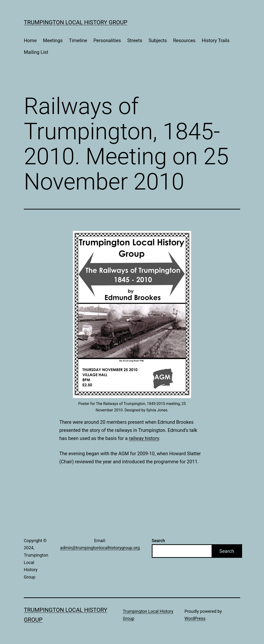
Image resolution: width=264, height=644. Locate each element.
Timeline (78, 40)
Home (30, 40)
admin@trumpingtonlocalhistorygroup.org (100, 548)
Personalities (107, 40)
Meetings (53, 40)
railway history (144, 438)
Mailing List (36, 52)
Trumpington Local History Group (76, 22)
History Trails (216, 40)
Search (158, 541)
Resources (184, 40)
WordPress (195, 618)
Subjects (158, 40)
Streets (135, 40)
